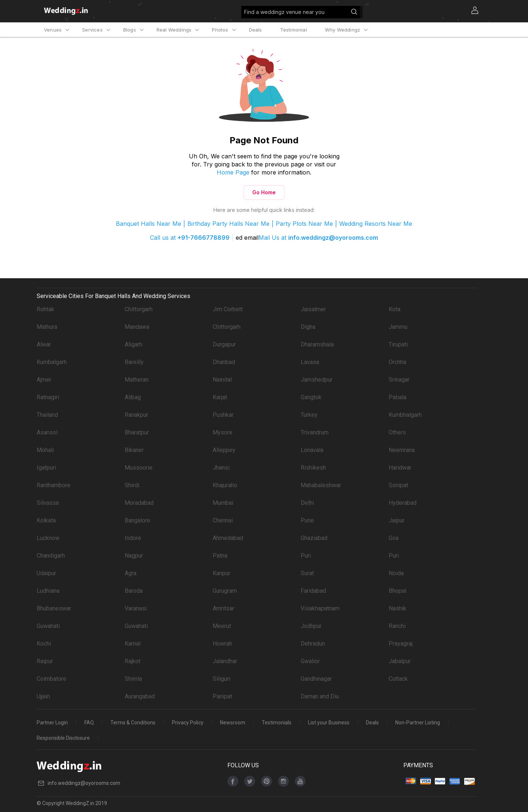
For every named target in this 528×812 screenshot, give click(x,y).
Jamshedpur (317, 380)
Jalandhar (225, 661)
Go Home (264, 192)
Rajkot (133, 661)
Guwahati (48, 626)
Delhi (307, 503)
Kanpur (221, 573)
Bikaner (134, 450)
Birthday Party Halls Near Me (228, 224)
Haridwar (400, 468)
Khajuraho (225, 485)
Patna (220, 556)
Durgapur (224, 344)
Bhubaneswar (54, 608)
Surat (307, 573)
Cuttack (398, 679)
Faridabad (313, 591)
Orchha (397, 362)
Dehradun (313, 644)
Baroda (134, 591)
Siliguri (221, 679)
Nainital (222, 380)
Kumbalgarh (52, 362)
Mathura (47, 327)
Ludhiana (48, 591)
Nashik (397, 608)
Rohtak (45, 309)
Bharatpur (137, 432)
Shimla (133, 679)
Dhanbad (224, 362)
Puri (306, 556)
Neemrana (402, 450)
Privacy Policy (188, 723)
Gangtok (311, 397)
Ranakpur (136, 415)
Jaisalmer (313, 309)
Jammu (398, 327)
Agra (131, 573)
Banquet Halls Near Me (148, 224)
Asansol (47, 432)
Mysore (223, 432)
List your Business (329, 723)
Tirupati (398, 344)
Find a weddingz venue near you (302, 13)
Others (397, 432)
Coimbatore (52, 679)
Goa (394, 538)
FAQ (89, 723)
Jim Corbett (228, 309)
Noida (396, 573)
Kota (395, 309)
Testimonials (277, 723)
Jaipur (397, 520)
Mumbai (223, 503)
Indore (133, 538)
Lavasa (310, 362)
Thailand (47, 415)
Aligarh (133, 344)
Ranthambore (54, 485)
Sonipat (398, 485)
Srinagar (399, 380)
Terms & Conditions (133, 723)
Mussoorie (139, 468)
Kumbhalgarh (405, 415)
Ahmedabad (228, 538)
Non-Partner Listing (418, 723)
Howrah (222, 644)
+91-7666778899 (203, 238)
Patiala (397, 397)
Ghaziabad (314, 538)
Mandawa (137, 327)
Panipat (222, 696)
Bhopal (397, 591)
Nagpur (134, 556)
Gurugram (225, 591)
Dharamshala (317, 344)
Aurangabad (140, 696)
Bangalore (137, 520)
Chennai (223, 520)
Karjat (220, 397)
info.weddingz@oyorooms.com (333, 238)
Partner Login (52, 723)
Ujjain (43, 696)
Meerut (222, 626)
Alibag (133, 397)
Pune (307, 520)
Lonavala (312, 450)
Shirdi (132, 485)
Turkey (309, 415)
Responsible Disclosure (63, 738)
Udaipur (46, 573)
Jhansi (221, 468)
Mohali (45, 450)
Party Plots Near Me (304, 224)
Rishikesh (313, 468)
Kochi (44, 644)
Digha (308, 327)
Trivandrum (315, 432)
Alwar (44, 344)
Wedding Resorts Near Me (376, 224)
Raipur (45, 661)
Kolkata (46, 520)
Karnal (133, 644)
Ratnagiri (48, 397)
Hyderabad (403, 503)
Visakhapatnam (320, 608)
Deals (256, 30)
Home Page (233, 172)
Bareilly (134, 362)
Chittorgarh (139, 309)
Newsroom (233, 723)
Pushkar (223, 415)
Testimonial (294, 30)
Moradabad (139, 503)
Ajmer (44, 380)
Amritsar (223, 608)
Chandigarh (51, 556)
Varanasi (136, 608)
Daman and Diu (320, 696)
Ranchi (397, 626)
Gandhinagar (316, 679)
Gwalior (310, 661)
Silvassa (48, 503)
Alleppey (224, 450)
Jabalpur (400, 661)
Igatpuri (46, 468)
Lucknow (48, 538)
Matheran (137, 380)
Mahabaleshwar (321, 485)
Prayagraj (401, 644)
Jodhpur (311, 626)
